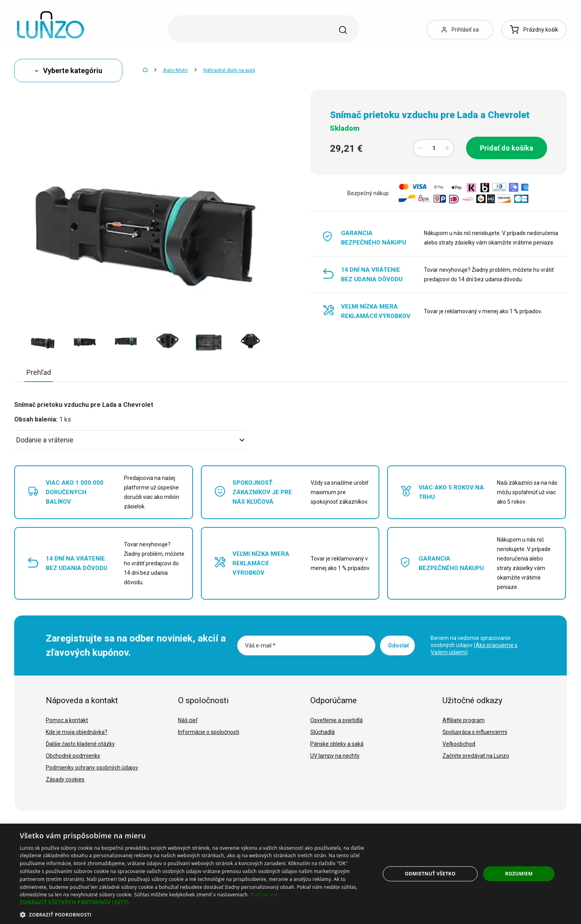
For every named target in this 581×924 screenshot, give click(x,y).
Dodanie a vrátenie (130, 440)
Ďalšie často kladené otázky (80, 744)
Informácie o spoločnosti (209, 732)
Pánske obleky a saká (337, 744)
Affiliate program (464, 720)
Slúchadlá (322, 732)
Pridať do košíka (507, 148)
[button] (194, 902)
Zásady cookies (65, 779)
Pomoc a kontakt (67, 720)
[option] (43, 339)
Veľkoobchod (459, 744)
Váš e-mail (260, 645)
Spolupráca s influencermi (475, 732)
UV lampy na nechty (335, 756)
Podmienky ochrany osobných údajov (92, 768)
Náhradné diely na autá (229, 70)
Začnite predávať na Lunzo (476, 756)
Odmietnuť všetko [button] (430, 874)
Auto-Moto (175, 70)
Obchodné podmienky (73, 756)
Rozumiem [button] (519, 874)
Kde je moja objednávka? (77, 732)
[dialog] (290, 874)
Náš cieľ (188, 720)
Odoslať (398, 645)
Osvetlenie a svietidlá (336, 720)
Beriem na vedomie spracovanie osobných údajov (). (474, 645)
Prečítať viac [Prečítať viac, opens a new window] (264, 895)
